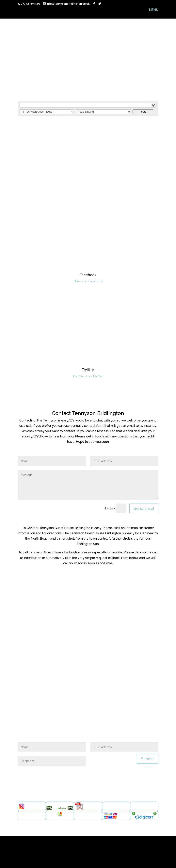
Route (143, 112)
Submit (148, 759)
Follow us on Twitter (88, 376)
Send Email (144, 508)
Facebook (88, 275)
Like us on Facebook (88, 281)
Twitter (88, 370)
